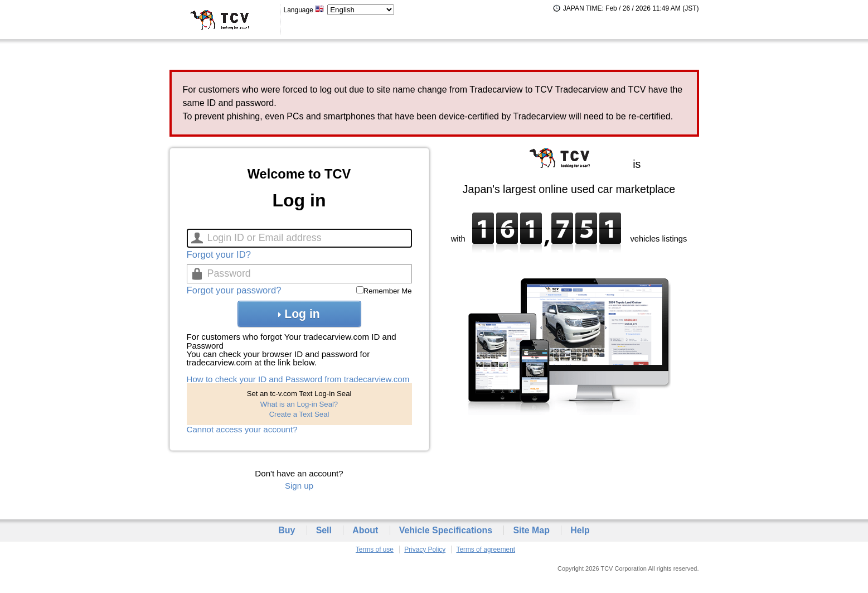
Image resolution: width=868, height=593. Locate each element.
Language (304, 10)
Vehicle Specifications (446, 530)
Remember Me (388, 291)
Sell (324, 530)
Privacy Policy (425, 549)
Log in (299, 314)
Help (580, 530)
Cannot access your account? (242, 429)
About (365, 530)
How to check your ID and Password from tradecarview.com (298, 379)
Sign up (299, 486)
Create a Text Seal (299, 414)
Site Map (531, 530)
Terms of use (375, 549)
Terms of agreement (486, 549)
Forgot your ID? (219, 255)
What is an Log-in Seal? (299, 404)
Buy (287, 530)
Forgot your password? (234, 290)
